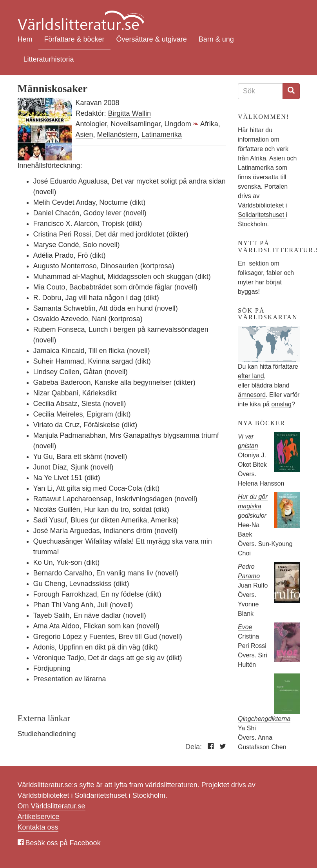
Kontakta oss (38, 827)
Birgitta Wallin (130, 113)
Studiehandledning (47, 734)
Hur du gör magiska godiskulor (253, 506)
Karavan (89, 103)
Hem (25, 39)
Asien (84, 135)
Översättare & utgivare (152, 39)
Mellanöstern (117, 135)
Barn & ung (216, 39)
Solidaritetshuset (262, 215)
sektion (258, 263)
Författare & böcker (74, 39)
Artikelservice (39, 817)
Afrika (209, 124)
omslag (281, 404)
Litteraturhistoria (49, 59)
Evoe (245, 627)
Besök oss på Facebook (63, 843)
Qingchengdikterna (264, 719)
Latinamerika (162, 135)
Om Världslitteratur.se (52, 806)
